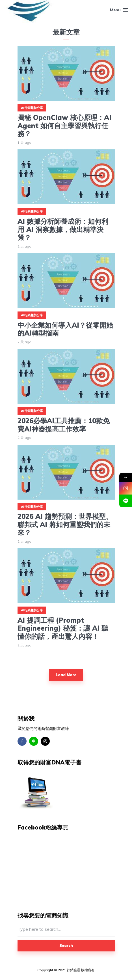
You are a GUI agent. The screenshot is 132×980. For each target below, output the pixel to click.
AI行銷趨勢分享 (32, 108)
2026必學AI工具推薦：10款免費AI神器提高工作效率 (64, 425)
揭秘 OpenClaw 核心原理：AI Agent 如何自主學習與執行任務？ (64, 126)
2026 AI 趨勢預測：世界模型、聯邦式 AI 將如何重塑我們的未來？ (65, 525)
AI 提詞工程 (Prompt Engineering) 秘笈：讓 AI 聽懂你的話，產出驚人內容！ (63, 628)
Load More (66, 675)
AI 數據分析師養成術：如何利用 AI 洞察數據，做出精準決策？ (63, 229)
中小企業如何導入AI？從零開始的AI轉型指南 (65, 329)
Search (66, 945)
